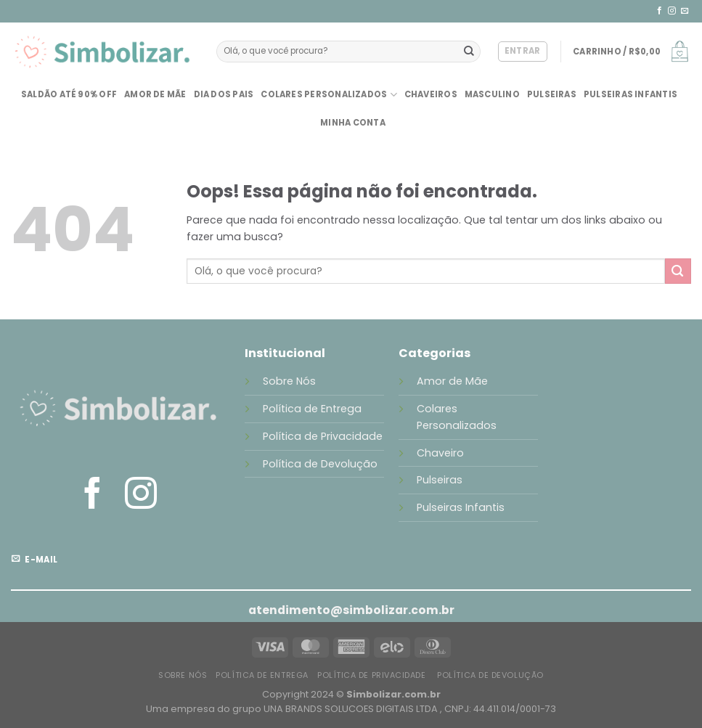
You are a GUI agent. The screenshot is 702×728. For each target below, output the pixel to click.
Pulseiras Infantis (630, 94)
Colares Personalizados (328, 95)
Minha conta (353, 123)
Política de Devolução (320, 464)
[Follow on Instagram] (672, 11)
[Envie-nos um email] (685, 11)
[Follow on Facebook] (660, 11)
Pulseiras (552, 94)
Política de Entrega (314, 409)
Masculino (492, 94)
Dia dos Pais (224, 94)
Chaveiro (440, 453)
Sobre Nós (289, 381)
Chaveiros (431, 94)
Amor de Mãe (155, 94)
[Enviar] (469, 52)
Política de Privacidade (323, 436)
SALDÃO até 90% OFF (69, 94)
